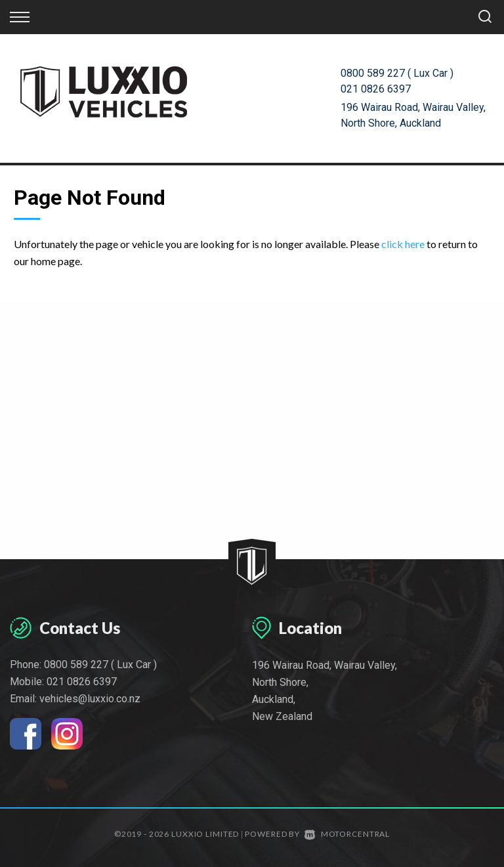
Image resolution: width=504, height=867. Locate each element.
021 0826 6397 (376, 89)
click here (403, 244)
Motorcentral (347, 834)
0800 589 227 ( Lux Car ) (397, 73)
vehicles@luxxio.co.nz (90, 699)
